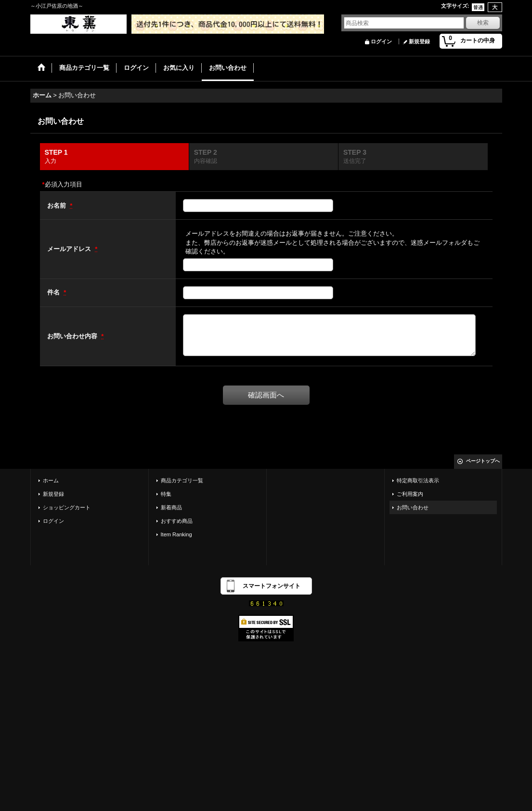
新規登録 (419, 41)
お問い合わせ (413, 507)
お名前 (58, 206)
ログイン (381, 41)
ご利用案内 (410, 494)
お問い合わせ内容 (73, 336)
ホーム (51, 480)
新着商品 (171, 507)
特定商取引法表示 (418, 480)
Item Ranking (176, 534)
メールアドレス (70, 249)
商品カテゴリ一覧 (182, 480)
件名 (54, 292)
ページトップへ (483, 461)
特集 (166, 494)
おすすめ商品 (177, 521)
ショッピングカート (67, 507)
